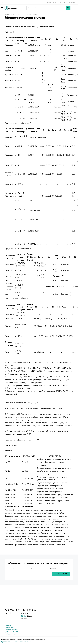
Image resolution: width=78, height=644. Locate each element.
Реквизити (8, 625)
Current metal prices (10, 635)
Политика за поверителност (13, 633)
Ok (72, 641)
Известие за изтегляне (12, 631)
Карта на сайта (10, 627)
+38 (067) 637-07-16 (13, 611)
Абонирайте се (61, 574)
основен (9, 14)
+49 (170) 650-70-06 (50, 2)
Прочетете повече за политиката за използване (16, 642)
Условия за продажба (12, 629)
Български (73, 2)
